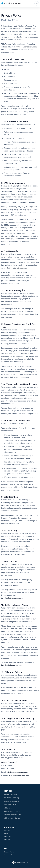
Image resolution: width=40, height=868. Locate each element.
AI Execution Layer (11, 794)
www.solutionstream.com (26, 47)
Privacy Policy (9, 852)
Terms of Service (10, 855)
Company (8, 836)
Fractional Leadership (12, 798)
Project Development (12, 801)
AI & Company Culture (12, 818)
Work (6, 833)
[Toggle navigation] (37, 3)
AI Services (8, 808)
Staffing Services (10, 805)
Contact (7, 839)
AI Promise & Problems (12, 811)
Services (7, 831)
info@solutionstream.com (16, 268)
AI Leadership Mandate (12, 815)
